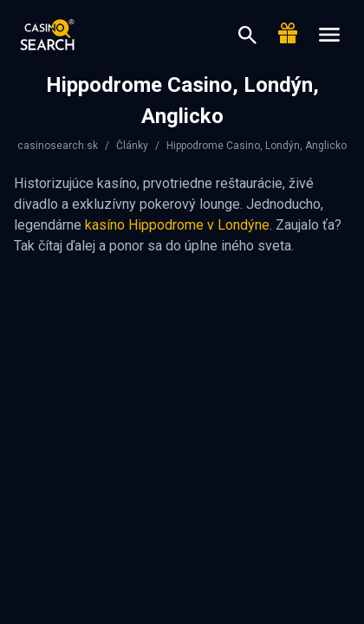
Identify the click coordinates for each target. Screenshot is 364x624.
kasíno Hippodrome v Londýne (177, 225)
